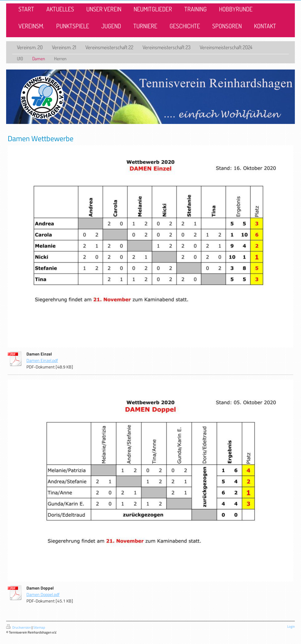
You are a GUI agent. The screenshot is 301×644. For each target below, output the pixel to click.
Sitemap (39, 627)
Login (291, 626)
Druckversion (19, 627)
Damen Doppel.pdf (43, 594)
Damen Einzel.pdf (42, 360)
